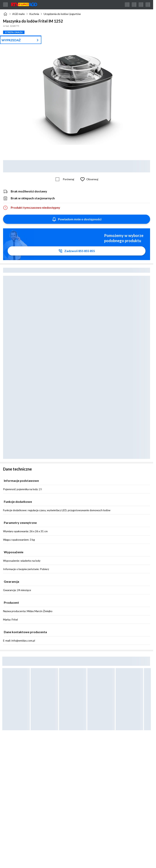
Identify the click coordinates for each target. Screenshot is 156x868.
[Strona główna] (5, 14)
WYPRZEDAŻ (11, 40)
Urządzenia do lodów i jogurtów (62, 14)
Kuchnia (34, 14)
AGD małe (18, 14)
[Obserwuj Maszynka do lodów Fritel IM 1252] (88, 179)
